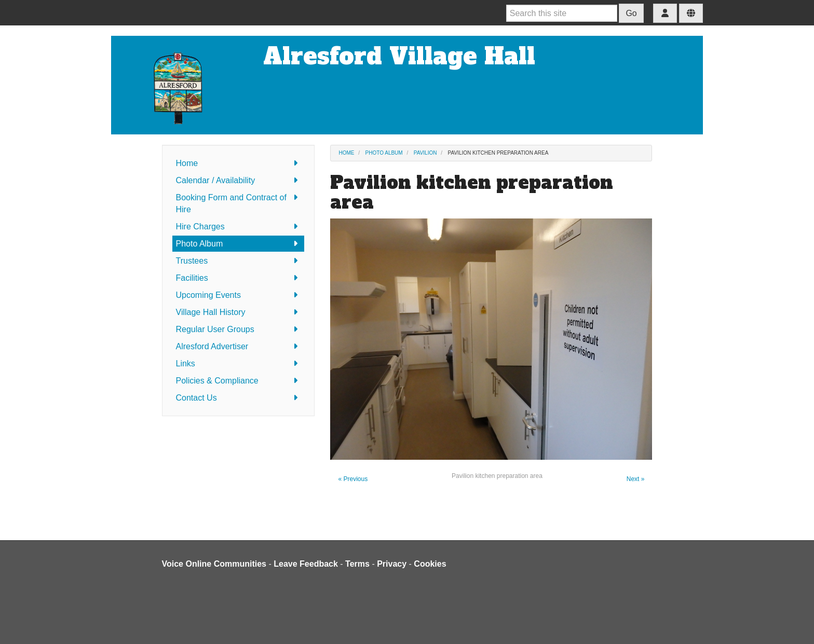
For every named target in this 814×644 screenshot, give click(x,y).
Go (631, 13)
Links (239, 364)
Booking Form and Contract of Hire (239, 203)
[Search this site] (562, 13)
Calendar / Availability (239, 180)
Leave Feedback (306, 564)
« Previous (353, 479)
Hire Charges (239, 227)
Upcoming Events (239, 295)
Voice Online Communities (214, 564)
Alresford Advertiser (239, 346)
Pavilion (425, 153)
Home (239, 163)
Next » (636, 479)
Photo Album (239, 244)
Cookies (430, 564)
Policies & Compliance (239, 381)
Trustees (239, 261)
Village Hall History (239, 312)
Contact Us (239, 398)
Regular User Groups (239, 329)
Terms (357, 564)
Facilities (239, 278)
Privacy (392, 564)
